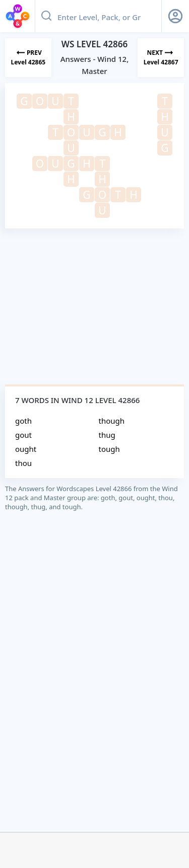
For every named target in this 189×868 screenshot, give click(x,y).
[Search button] (46, 16)
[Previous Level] (28, 58)
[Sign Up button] (175, 16)
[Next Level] (161, 58)
